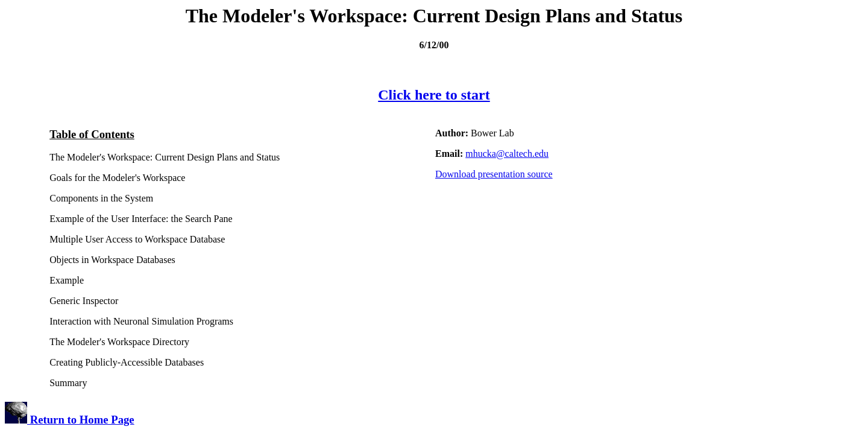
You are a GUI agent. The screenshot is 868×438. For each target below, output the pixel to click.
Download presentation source (494, 174)
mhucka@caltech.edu (507, 154)
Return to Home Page (70, 420)
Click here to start (434, 95)
